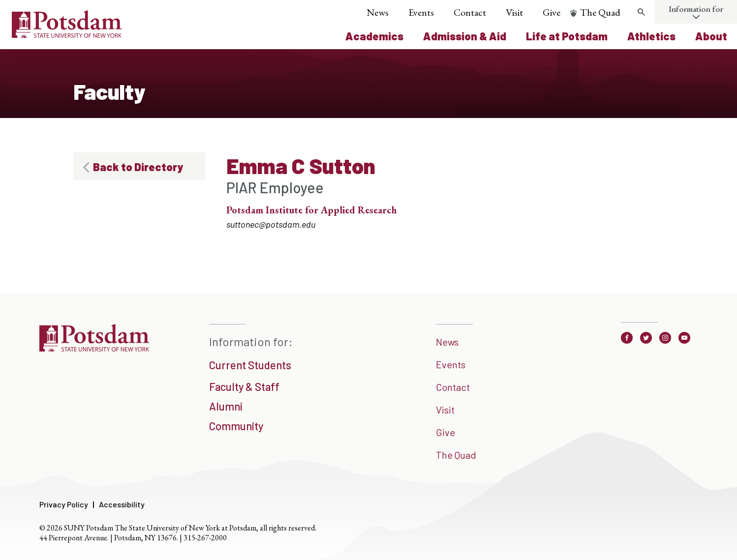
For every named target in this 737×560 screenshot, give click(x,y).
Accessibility (122, 504)
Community (236, 426)
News (378, 12)
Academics (374, 36)
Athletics (651, 36)
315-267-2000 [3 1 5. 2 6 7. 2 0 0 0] (205, 538)
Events (421, 12)
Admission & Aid (465, 36)
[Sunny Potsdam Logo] (67, 34)
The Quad (600, 12)
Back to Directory (138, 167)
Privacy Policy (64, 504)
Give (552, 12)
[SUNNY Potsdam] (94, 348)
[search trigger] (641, 12)
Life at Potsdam (567, 36)
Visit (514, 12)
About (711, 36)
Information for (696, 9)
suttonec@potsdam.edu (271, 224)
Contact (470, 12)
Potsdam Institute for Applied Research (311, 210)
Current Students (250, 365)
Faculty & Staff (244, 386)
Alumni (226, 406)
